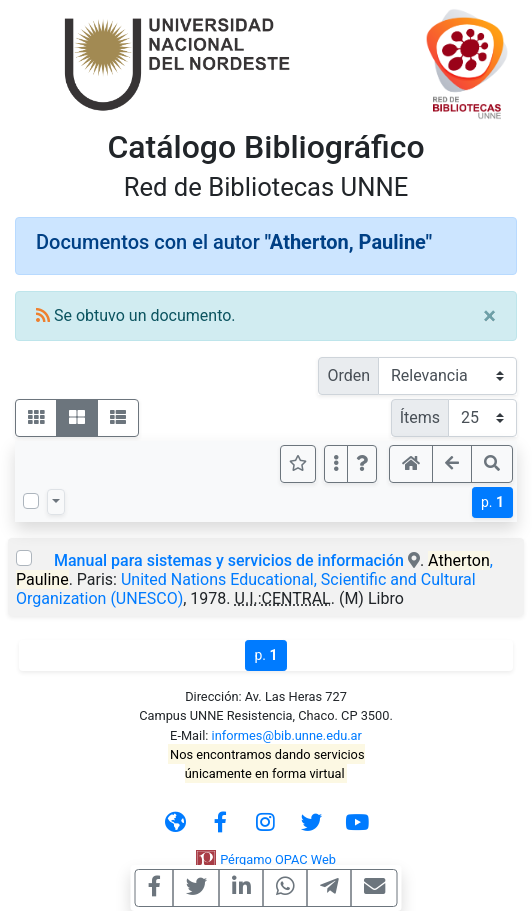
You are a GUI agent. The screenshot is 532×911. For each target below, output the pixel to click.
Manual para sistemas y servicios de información (229, 560)
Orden (348, 375)
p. (492, 502)
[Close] (489, 316)
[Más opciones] (336, 464)
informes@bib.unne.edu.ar (287, 735)
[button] (362, 464)
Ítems (420, 417)
